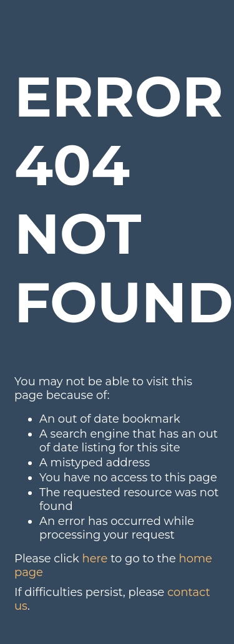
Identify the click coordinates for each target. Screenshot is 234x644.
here (95, 559)
